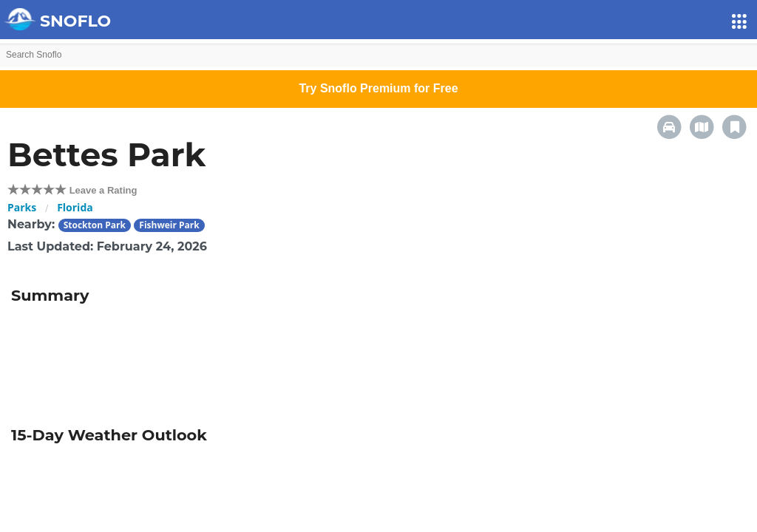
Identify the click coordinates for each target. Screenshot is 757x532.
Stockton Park (95, 225)
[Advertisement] (378, 361)
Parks (22, 207)
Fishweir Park (169, 225)
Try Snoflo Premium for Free (378, 88)
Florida (75, 207)
